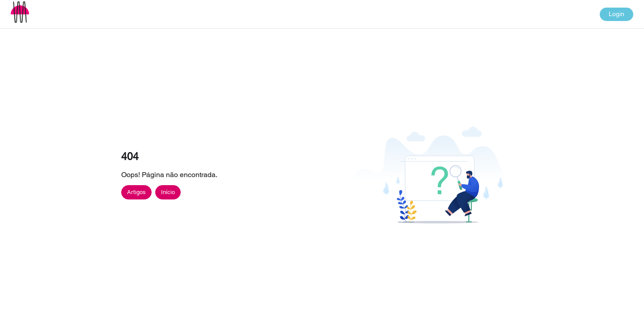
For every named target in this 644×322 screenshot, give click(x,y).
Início (168, 192)
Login (616, 14)
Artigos (136, 192)
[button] (20, 12)
